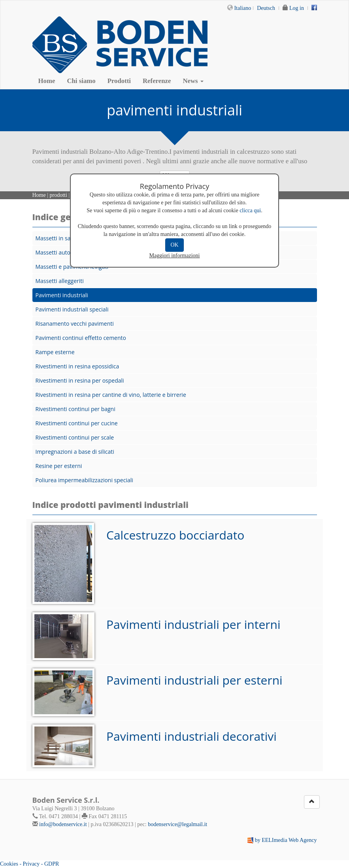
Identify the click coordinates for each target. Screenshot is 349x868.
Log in (297, 8)
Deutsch (266, 8)
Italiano (242, 8)
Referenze (157, 81)
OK (174, 245)
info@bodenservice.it (63, 824)
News (193, 81)
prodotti (58, 195)
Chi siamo (81, 81)
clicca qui (250, 210)
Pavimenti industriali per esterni (194, 680)
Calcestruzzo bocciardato (175, 535)
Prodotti (119, 81)
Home (47, 81)
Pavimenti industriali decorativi (191, 736)
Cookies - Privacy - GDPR (29, 864)
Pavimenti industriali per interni (193, 624)
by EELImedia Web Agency (286, 840)
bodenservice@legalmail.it (177, 824)
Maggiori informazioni (175, 256)
